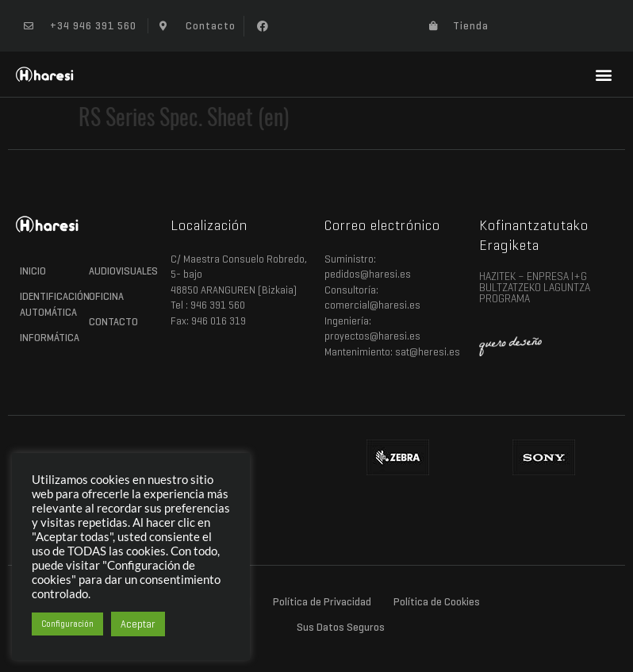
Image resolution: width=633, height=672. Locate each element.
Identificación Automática (50, 304)
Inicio (33, 271)
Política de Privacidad (322, 602)
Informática (50, 338)
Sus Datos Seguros (341, 627)
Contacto (113, 322)
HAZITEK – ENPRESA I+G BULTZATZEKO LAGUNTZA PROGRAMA (535, 288)
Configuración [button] (67, 624)
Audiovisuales (119, 271)
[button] (262, 26)
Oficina (106, 296)
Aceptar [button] (138, 624)
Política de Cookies (437, 602)
